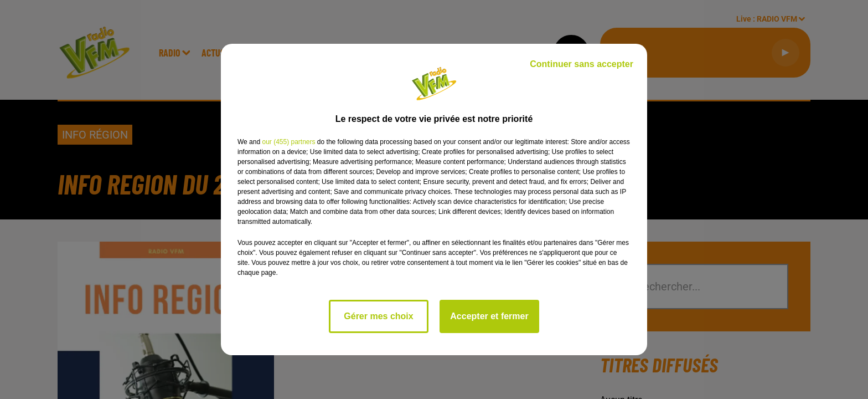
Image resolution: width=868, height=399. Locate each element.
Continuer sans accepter (582, 64)
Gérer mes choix (378, 316)
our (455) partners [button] (288, 142)
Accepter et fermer (489, 316)
